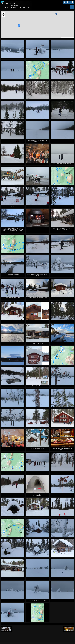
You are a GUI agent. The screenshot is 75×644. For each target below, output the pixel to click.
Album (8, 8)
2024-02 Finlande (26, 8)
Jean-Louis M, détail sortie (11, 5)
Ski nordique (16, 8)
